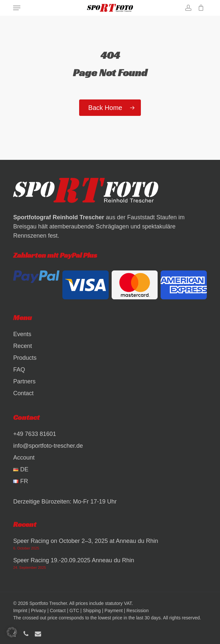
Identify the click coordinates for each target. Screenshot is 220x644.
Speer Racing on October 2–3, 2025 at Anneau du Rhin (86, 541)
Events (22, 334)
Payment (113, 611)
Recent (22, 346)
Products (25, 358)
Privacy (38, 611)
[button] (17, 8)
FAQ (19, 370)
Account (24, 458)
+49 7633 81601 (35, 434)
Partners (24, 381)
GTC (74, 611)
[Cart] (199, 8)
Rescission (138, 611)
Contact (23, 393)
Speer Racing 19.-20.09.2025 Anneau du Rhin (74, 560)
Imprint (20, 611)
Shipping (92, 611)
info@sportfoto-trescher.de (48, 446)
